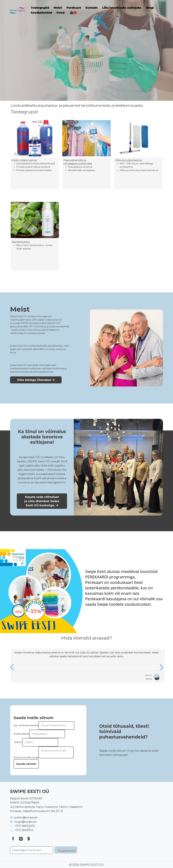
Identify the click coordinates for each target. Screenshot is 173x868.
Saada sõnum (26, 764)
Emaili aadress (21, 734)
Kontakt (92, 8)
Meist (58, 8)
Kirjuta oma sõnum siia (26, 757)
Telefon (18, 742)
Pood (60, 13)
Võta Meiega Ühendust (36, 380)
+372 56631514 (24, 830)
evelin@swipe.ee (26, 817)
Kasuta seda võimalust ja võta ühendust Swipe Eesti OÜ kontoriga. (42, 501)
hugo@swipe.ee (25, 822)
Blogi (150, 8)
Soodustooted (41, 13)
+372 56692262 (25, 826)
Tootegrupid (40, 8)
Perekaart (74, 8)
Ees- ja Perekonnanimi (26, 725)
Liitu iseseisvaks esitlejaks (122, 8)
